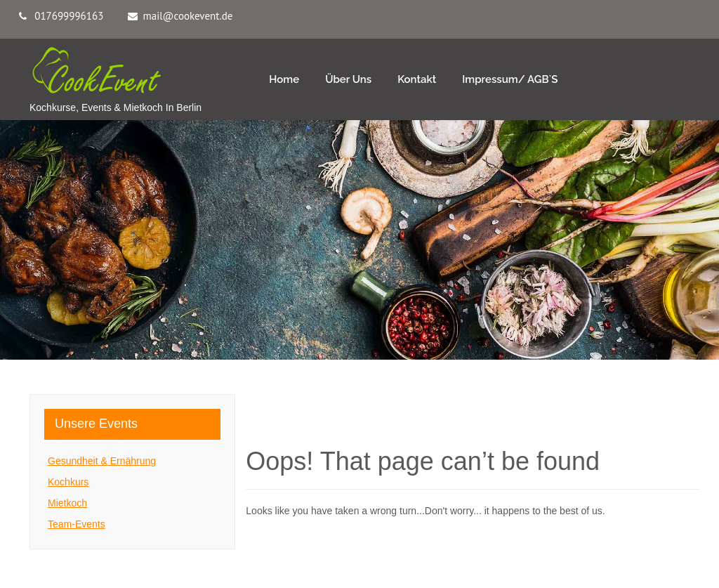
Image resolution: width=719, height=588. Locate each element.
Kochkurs (68, 482)
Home (284, 79)
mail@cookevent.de (188, 16)
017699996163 (69, 16)
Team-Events (77, 524)
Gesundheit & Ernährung (102, 461)
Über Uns (348, 79)
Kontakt (417, 79)
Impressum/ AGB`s (510, 79)
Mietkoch (67, 503)
